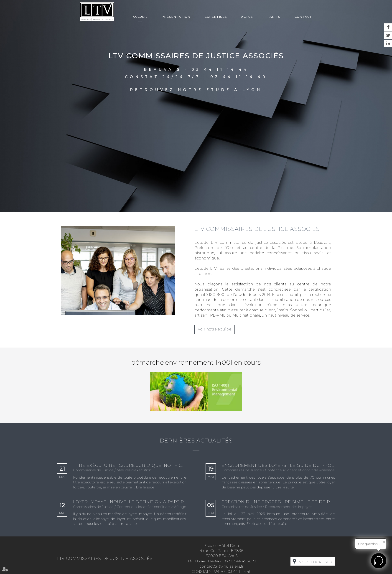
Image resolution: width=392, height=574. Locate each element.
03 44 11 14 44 (220, 70)
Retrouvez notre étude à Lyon (196, 90)
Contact (303, 17)
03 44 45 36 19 (243, 561)
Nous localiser (316, 562)
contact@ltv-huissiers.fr (221, 566)
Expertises (216, 17)
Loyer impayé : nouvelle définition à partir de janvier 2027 (130, 502)
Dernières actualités (196, 441)
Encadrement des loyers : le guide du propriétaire (278, 466)
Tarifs (274, 17)
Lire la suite (145, 487)
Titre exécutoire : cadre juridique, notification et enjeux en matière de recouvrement (130, 466)
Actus (247, 17)
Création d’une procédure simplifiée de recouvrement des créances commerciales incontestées (278, 502)
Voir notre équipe (215, 329)
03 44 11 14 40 (239, 77)
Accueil (140, 17)
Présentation (176, 17)
